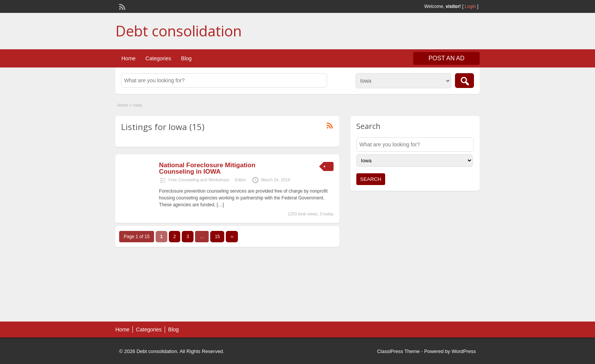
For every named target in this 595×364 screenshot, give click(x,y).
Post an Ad (446, 58)
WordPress (464, 351)
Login (470, 6)
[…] (220, 205)
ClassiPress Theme (398, 351)
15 (217, 237)
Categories (158, 58)
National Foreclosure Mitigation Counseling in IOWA (207, 168)
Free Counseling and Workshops (199, 180)
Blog (186, 58)
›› (232, 237)
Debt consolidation (179, 31)
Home (128, 58)
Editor (240, 180)
